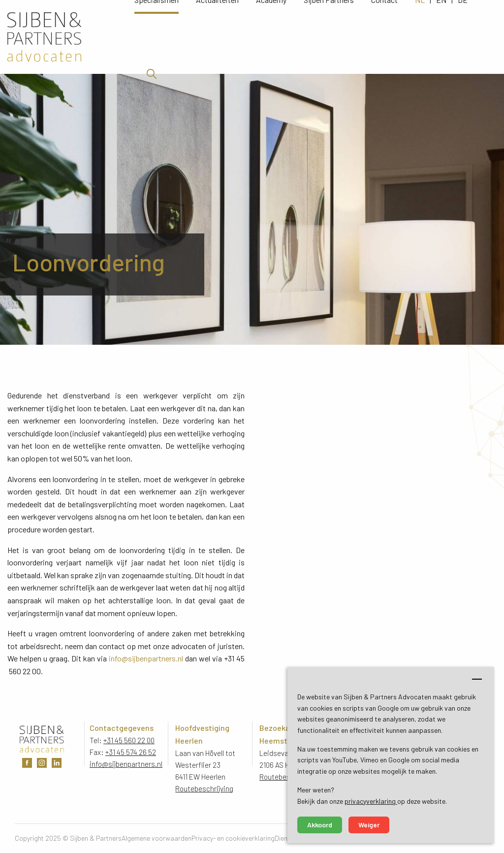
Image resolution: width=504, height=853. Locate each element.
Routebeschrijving (204, 788)
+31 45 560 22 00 (129, 740)
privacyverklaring (371, 801)
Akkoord (320, 825)
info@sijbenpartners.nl (146, 658)
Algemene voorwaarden (157, 838)
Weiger (369, 825)
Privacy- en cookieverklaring (233, 838)
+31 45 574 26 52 (131, 752)
